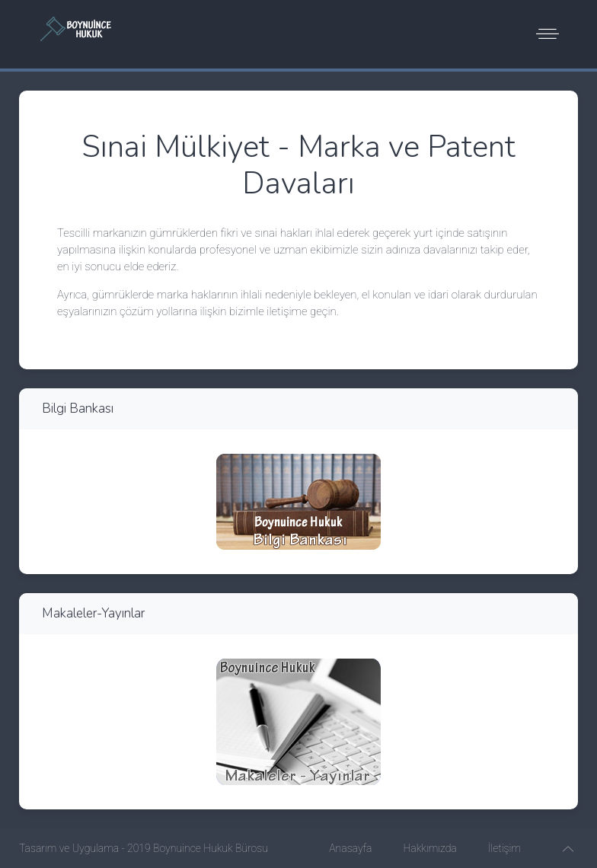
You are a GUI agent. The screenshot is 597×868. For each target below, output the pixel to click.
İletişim (504, 848)
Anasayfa (350, 848)
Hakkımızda (429, 848)
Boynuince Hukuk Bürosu (211, 848)
